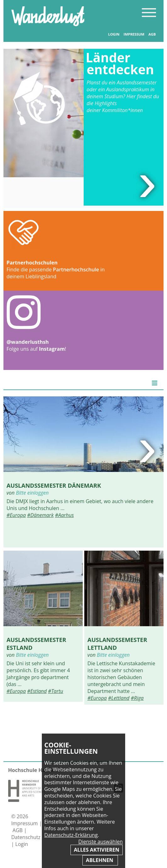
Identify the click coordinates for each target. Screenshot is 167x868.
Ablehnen (100, 860)
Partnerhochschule (76, 269)
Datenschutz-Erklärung (71, 835)
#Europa (16, 515)
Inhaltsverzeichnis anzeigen (149, 12)
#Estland (37, 691)
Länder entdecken (120, 63)
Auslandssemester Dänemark (54, 485)
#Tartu (56, 691)
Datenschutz (26, 837)
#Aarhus (64, 515)
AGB (152, 34)
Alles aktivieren (97, 850)
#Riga (137, 698)
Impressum (134, 34)
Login (114, 34)
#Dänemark (40, 515)
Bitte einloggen (32, 493)
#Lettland (119, 698)
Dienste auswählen (100, 842)
